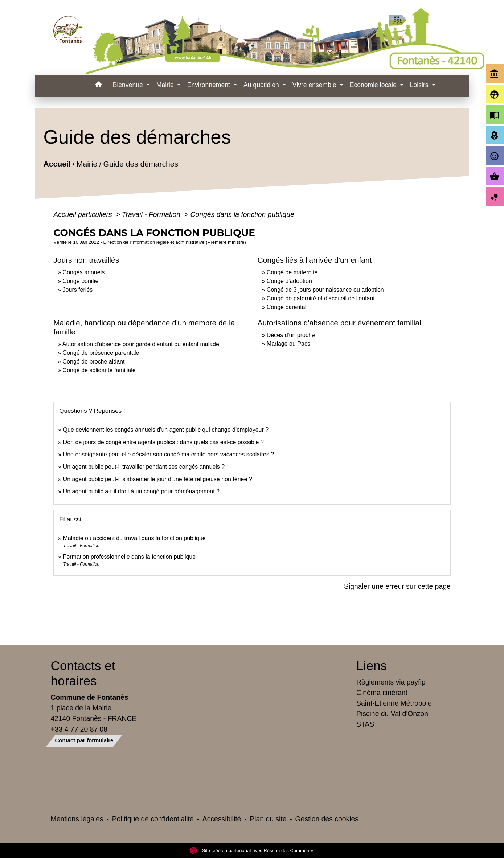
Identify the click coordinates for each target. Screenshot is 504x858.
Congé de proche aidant (94, 362)
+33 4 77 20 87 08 (79, 729)
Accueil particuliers (84, 214)
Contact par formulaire (84, 740)
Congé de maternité (292, 272)
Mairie (87, 164)
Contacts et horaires (83, 673)
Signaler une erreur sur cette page (397, 586)
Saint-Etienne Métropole (394, 703)
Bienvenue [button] (129, 85)
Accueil (57, 164)
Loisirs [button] (420, 85)
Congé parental (286, 307)
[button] (99, 86)
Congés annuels (84, 272)
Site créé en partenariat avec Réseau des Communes (252, 851)
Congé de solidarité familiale (99, 370)
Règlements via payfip (391, 682)
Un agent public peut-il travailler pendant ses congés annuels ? (144, 467)
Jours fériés (78, 290)
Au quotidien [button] (262, 85)
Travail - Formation (152, 214)
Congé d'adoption (289, 281)
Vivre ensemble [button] (315, 85)
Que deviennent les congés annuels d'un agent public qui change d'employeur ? (166, 430)
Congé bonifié (81, 281)
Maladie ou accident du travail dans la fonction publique (134, 538)
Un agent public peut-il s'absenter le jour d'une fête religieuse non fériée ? (158, 479)
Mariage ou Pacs (288, 344)
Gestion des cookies (327, 819)
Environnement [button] (210, 85)
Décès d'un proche (291, 335)
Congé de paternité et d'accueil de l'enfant (321, 298)
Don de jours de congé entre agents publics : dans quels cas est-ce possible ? (163, 442)
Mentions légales (77, 819)
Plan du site (268, 819)
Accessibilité (222, 819)
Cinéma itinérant (382, 693)
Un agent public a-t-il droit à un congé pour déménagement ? (141, 491)
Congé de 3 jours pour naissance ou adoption (325, 290)
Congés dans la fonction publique (242, 214)
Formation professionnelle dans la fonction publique (130, 557)
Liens (372, 666)
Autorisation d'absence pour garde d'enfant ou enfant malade (141, 344)
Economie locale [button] (374, 85)
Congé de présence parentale (101, 353)
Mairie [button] (166, 85)
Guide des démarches (141, 164)
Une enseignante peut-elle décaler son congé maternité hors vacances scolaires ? (169, 454)
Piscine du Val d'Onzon (392, 714)
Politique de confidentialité (153, 819)
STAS (365, 724)
